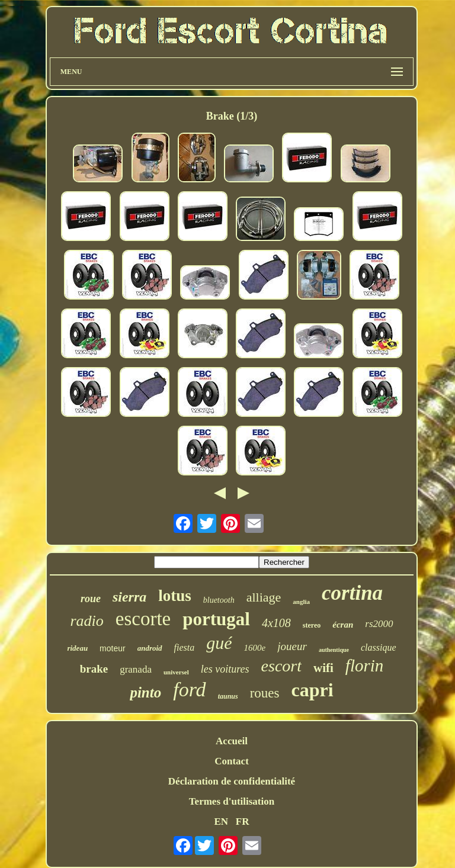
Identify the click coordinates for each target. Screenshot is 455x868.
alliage (264, 597)
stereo (312, 625)
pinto (145, 692)
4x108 (276, 623)
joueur (292, 646)
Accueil (232, 741)
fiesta (185, 647)
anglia (301, 602)
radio (86, 621)
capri (312, 690)
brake (94, 669)
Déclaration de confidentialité (232, 781)
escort (281, 666)
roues (265, 693)
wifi (323, 668)
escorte (143, 619)
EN (221, 822)
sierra (129, 597)
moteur (113, 648)
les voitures (225, 669)
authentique (334, 650)
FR (243, 822)
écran (343, 625)
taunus (228, 696)
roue (91, 599)
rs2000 (379, 624)
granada (136, 669)
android (150, 648)
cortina (352, 593)
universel (176, 672)
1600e (255, 648)
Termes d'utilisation (232, 801)
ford (189, 689)
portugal (216, 619)
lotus (175, 596)
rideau (77, 648)
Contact (232, 761)
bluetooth (219, 600)
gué (219, 643)
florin (364, 666)
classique (379, 647)
